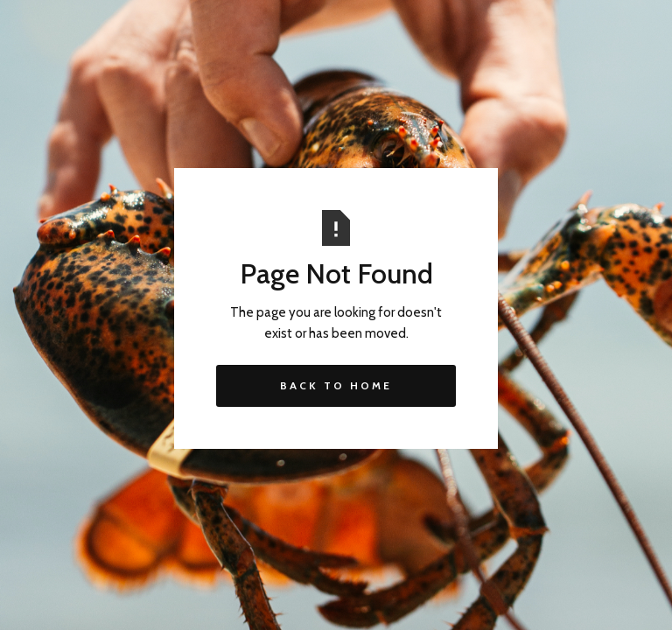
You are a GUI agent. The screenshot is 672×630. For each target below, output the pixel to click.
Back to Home (336, 385)
